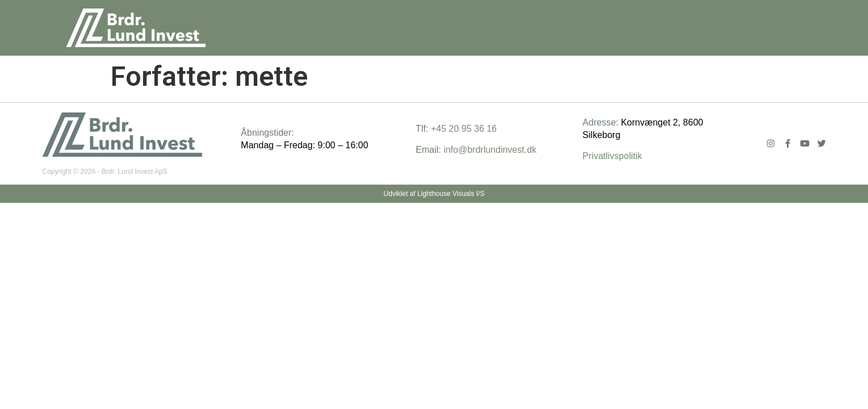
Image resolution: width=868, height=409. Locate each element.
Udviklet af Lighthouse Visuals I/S (434, 194)
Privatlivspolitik (612, 156)
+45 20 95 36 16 (464, 129)
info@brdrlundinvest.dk (490, 150)
